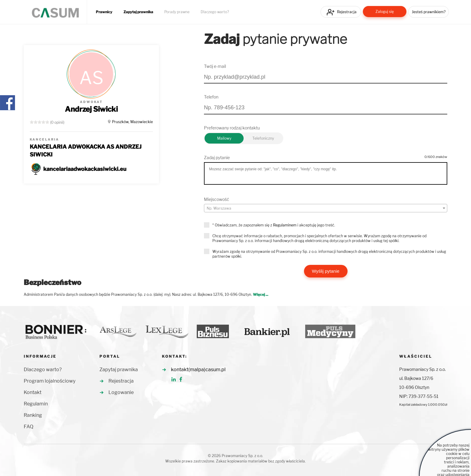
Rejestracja (347, 12)
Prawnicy (104, 12)
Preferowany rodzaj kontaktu (232, 128)
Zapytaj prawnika (138, 12)
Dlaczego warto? (215, 12)
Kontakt (33, 392)
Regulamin (36, 404)
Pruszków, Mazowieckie (132, 122)
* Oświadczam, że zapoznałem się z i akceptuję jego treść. (274, 225)
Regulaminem (285, 225)
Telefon (211, 97)
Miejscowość (217, 199)
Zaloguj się (385, 12)
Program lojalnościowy (50, 381)
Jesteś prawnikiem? (429, 12)
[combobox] (326, 208)
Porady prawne (177, 12)
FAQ (29, 427)
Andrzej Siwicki (91, 109)
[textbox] (326, 208)
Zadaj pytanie (217, 158)
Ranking (33, 415)
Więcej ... (261, 294)
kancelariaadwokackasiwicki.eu (85, 169)
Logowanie (121, 392)
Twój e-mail (215, 66)
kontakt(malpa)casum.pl (198, 370)
